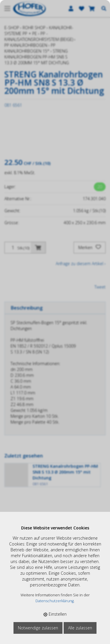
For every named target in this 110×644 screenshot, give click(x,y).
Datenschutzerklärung (55, 601)
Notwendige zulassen (38, 628)
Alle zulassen (80, 628)
